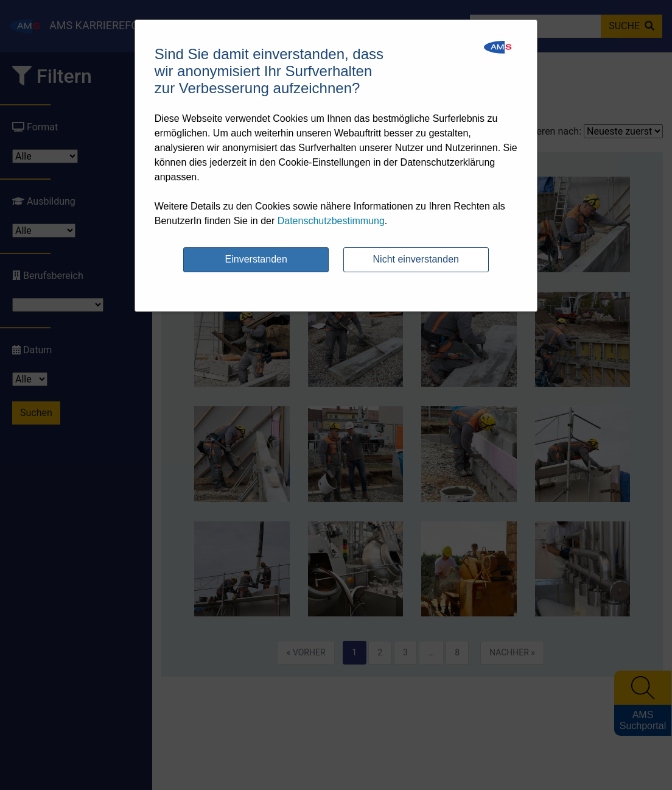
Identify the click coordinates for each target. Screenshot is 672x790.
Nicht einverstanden (416, 259)
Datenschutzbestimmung (331, 221)
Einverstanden (256, 259)
